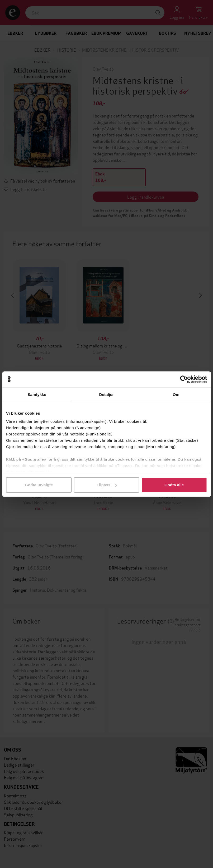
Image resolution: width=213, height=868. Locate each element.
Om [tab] (176, 394)
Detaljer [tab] (107, 394)
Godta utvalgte (39, 485)
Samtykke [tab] (37, 394)
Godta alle (174, 485)
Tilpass (107, 485)
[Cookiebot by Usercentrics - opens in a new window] (184, 379)
